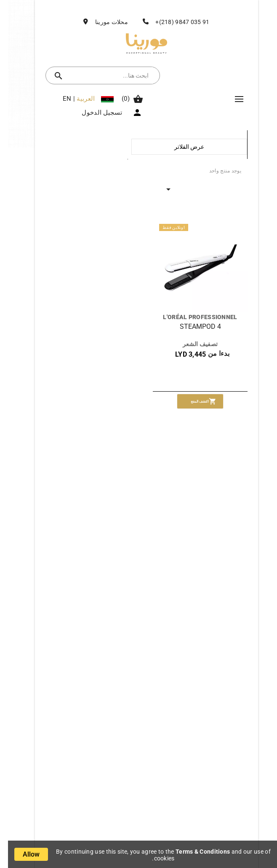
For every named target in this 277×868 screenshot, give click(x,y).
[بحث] (103, 75)
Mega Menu (231, 99)
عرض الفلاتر (181, 147)
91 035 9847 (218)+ (174, 22)
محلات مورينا (104, 22)
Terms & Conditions (195, 852)
